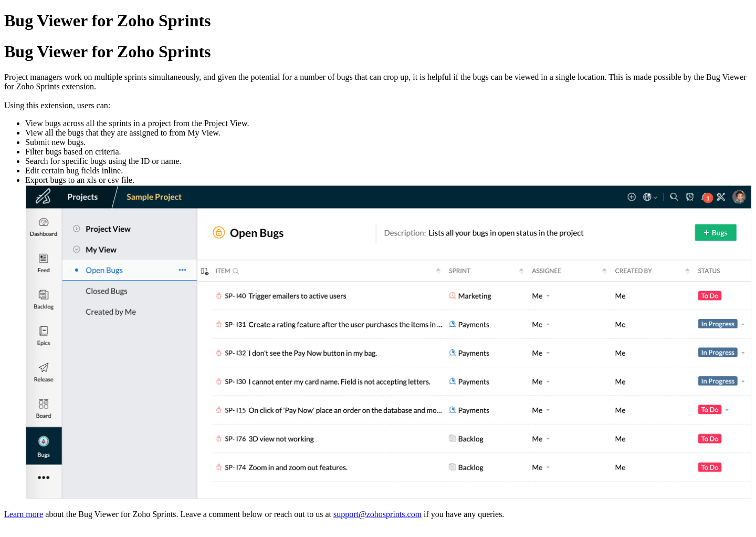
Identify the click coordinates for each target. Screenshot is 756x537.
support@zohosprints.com (377, 514)
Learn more (24, 514)
